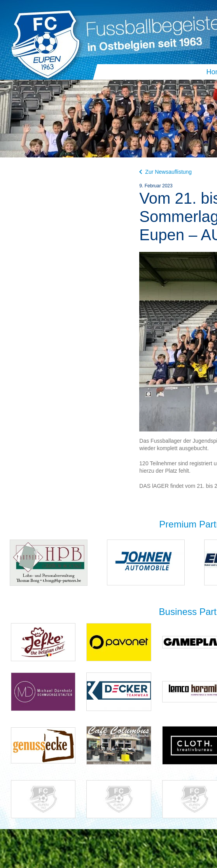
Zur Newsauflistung (165, 172)
